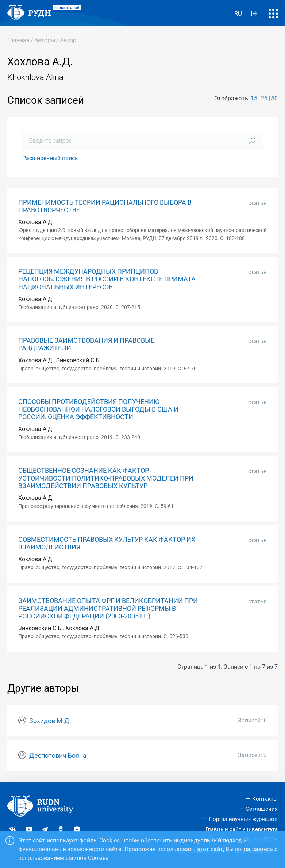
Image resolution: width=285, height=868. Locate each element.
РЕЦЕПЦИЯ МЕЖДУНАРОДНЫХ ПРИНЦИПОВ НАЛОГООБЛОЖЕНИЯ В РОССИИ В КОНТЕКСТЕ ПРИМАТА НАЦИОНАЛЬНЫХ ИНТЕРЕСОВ (107, 279)
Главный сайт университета (242, 829)
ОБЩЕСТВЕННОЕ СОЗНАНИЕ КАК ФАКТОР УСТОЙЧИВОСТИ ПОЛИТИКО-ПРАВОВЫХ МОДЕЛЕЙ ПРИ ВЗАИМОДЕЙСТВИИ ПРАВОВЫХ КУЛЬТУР (106, 478)
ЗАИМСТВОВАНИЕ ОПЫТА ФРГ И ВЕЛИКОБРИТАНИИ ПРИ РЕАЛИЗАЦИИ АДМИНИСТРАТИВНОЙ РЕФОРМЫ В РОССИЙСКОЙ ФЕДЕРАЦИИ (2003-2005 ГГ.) (108, 609)
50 (274, 98)
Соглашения (262, 809)
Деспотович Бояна (58, 756)
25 (264, 98)
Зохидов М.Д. (50, 721)
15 (254, 98)
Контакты (265, 799)
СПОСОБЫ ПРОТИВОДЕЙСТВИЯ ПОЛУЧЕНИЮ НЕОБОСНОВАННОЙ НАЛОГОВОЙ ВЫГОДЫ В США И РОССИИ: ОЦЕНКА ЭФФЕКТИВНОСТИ (98, 409)
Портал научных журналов (243, 819)
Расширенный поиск (50, 158)
